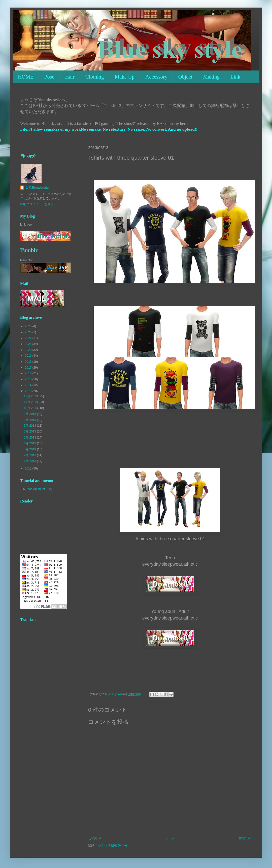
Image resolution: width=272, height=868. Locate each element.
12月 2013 (31, 396)
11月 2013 (31, 402)
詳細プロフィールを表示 (37, 204)
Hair (70, 77)
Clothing (95, 77)
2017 (29, 368)
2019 (29, 356)
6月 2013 (30, 431)
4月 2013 (30, 443)
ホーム (170, 838)
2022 (29, 338)
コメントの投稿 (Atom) (111, 845)
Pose (49, 77)
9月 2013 (30, 414)
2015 (29, 379)
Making (211, 77)
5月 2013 (30, 438)
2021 (29, 344)
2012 (29, 468)
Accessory (156, 77)
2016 (29, 373)
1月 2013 (30, 461)
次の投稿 (95, 838)
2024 (29, 332)
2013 (29, 391)
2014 (29, 385)
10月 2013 (31, 408)
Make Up (125, 77)
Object (185, 77)
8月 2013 (30, 420)
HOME (26, 77)
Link (235, 77)
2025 (29, 326)
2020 (29, 350)
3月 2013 (30, 449)
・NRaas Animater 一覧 (36, 489)
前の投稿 (245, 838)
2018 (29, 362)
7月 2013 (30, 426)
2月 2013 (30, 455)
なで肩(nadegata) (37, 188)
